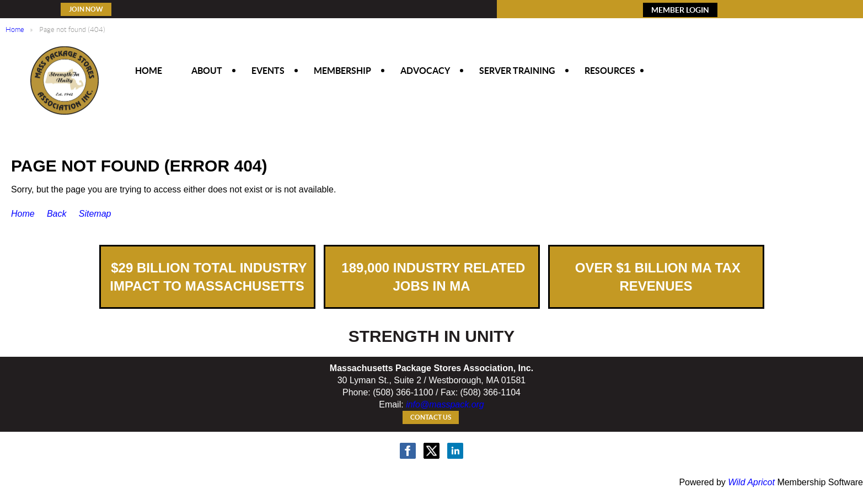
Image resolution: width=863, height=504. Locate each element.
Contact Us (431, 417)
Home (15, 30)
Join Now (86, 9)
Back (57, 214)
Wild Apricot (751, 482)
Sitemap (95, 214)
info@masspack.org (445, 404)
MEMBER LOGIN (680, 10)
